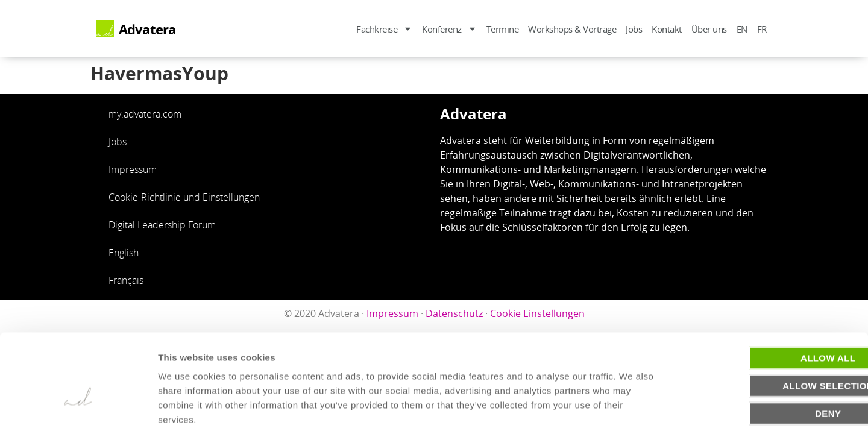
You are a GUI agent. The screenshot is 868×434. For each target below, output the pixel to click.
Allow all (767, 300)
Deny (767, 355)
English (124, 253)
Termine (503, 29)
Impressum (133, 169)
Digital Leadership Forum (162, 225)
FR (762, 29)
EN (742, 29)
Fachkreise (384, 29)
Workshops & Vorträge (572, 29)
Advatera (147, 29)
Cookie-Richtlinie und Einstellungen (184, 197)
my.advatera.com (145, 114)
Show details (633, 410)
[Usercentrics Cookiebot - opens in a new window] (78, 410)
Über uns (709, 29)
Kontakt (667, 29)
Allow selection (768, 328)
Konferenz (449, 29)
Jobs (634, 29)
